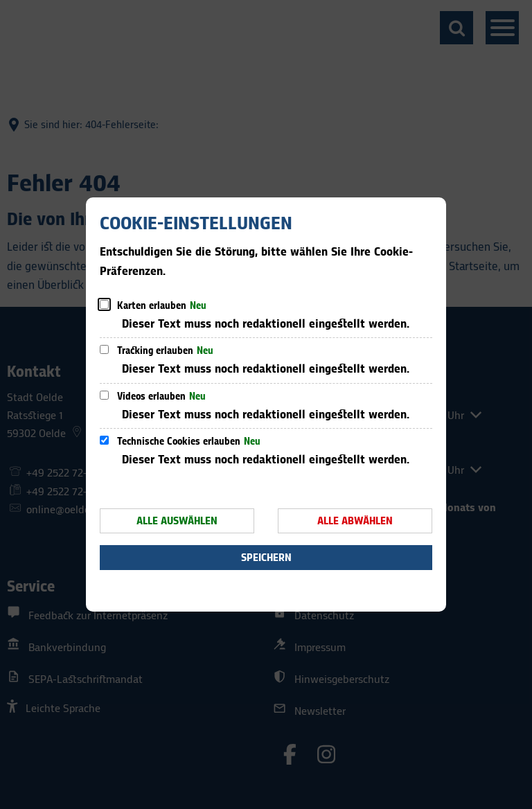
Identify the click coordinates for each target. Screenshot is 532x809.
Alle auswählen (177, 521)
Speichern (266, 558)
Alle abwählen (355, 521)
